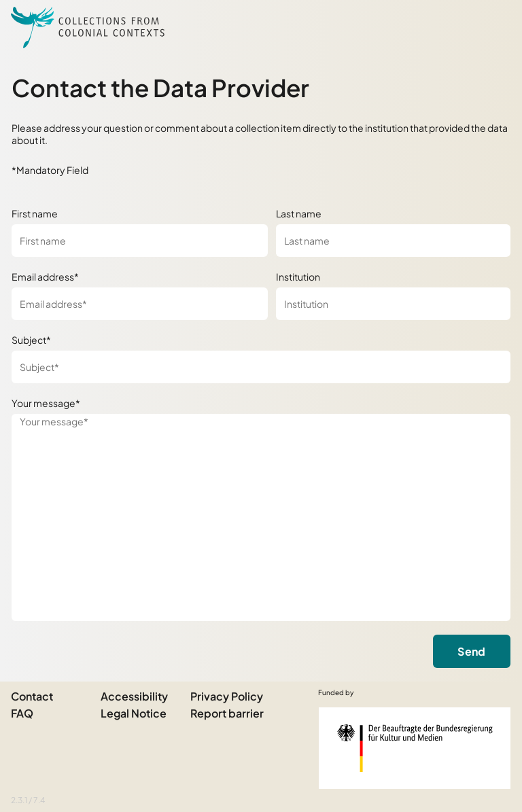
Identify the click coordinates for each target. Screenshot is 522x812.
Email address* (45, 277)
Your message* (46, 403)
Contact (32, 696)
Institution (298, 277)
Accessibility (134, 696)
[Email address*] (140, 304)
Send (471, 651)
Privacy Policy (227, 696)
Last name (299, 213)
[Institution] (393, 304)
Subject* (31, 340)
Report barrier (227, 713)
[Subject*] (261, 367)
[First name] (140, 241)
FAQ (22, 713)
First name (35, 213)
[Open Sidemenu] (495, 27)
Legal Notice (134, 713)
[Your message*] (261, 517)
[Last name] (393, 241)
